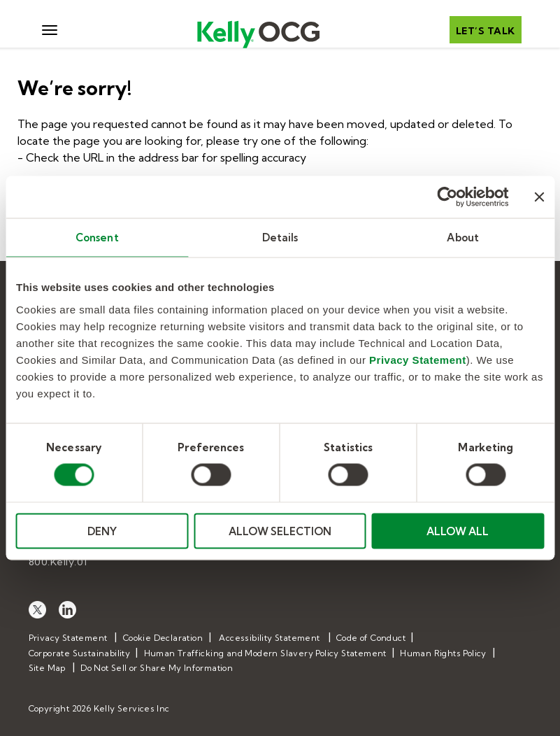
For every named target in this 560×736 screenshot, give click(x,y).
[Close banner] (539, 197)
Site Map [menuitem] (47, 668)
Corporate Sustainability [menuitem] (80, 653)
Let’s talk (486, 31)
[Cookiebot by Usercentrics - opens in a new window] (447, 197)
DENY (102, 531)
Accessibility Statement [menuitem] (269, 638)
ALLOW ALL (458, 531)
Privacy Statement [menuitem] (68, 638)
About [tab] (463, 238)
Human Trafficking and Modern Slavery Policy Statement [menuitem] (265, 653)
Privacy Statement (418, 359)
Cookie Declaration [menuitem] (163, 638)
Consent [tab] (97, 238)
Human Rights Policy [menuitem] (443, 653)
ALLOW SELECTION (280, 531)
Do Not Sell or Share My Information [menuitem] (157, 668)
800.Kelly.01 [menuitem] (58, 562)
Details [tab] (280, 238)
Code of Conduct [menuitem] (371, 638)
